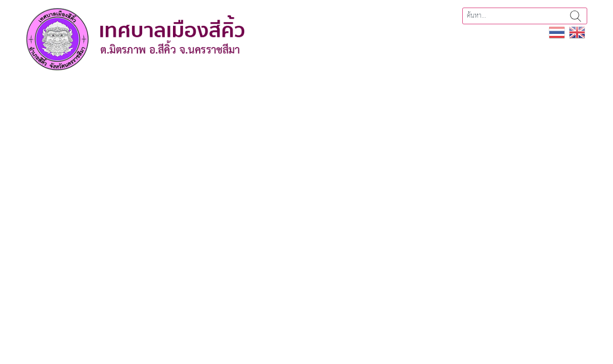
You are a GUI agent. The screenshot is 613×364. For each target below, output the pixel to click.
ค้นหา (576, 16)
